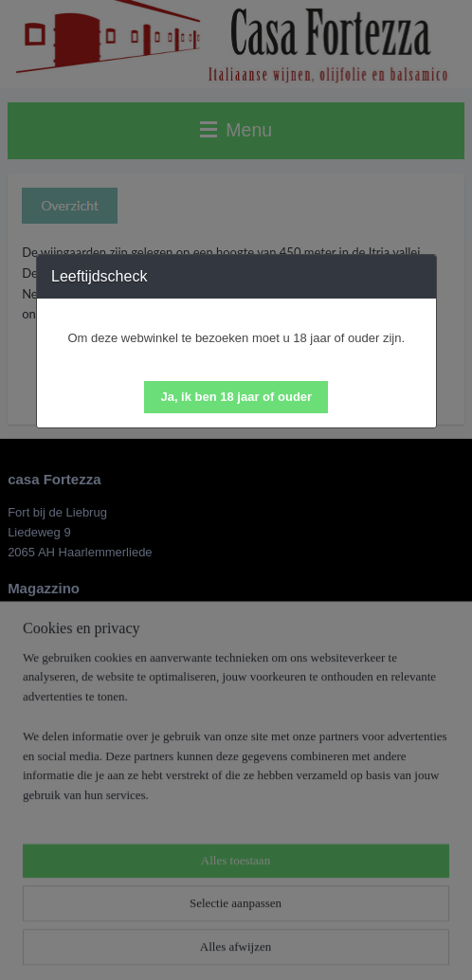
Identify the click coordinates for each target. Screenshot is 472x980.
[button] (236, 397)
